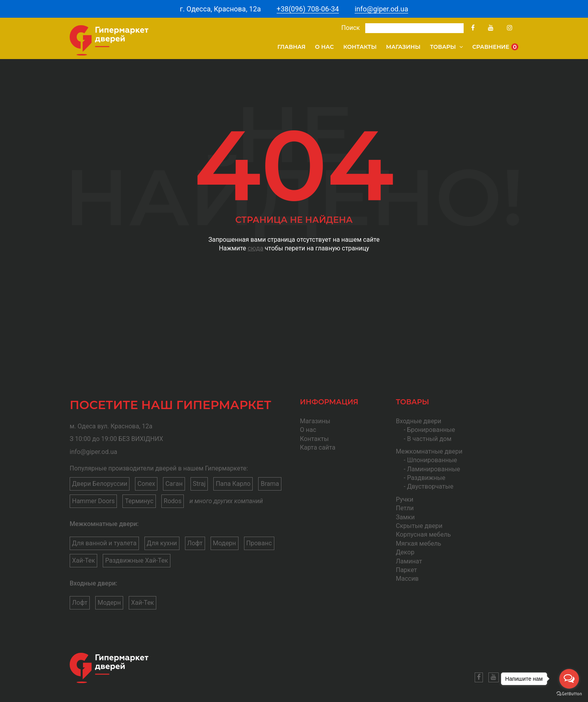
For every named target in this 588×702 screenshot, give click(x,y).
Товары (446, 47)
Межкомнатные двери (429, 451)
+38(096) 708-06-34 (308, 9)
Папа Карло (233, 484)
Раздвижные (426, 478)
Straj (199, 484)
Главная (292, 47)
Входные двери (419, 421)
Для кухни (162, 543)
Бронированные (431, 430)
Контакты (360, 47)
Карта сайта (318, 447)
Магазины (403, 47)
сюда (255, 248)
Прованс (259, 543)
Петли (405, 508)
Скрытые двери (419, 526)
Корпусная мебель (423, 534)
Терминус (139, 501)
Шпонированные (432, 460)
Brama (270, 484)
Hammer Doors (93, 501)
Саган (174, 484)
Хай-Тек (83, 560)
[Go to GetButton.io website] (569, 694)
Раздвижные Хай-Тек (137, 560)
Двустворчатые (430, 486)
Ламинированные (434, 469)
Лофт (195, 543)
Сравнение (495, 47)
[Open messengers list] (569, 679)
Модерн (225, 543)
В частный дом (429, 439)
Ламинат (409, 561)
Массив (407, 579)
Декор (405, 552)
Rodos (173, 501)
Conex (146, 484)
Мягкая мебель (419, 544)
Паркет (407, 570)
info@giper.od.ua (381, 9)
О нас (324, 47)
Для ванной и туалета (104, 543)
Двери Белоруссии (100, 484)
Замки (405, 517)
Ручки (405, 499)
